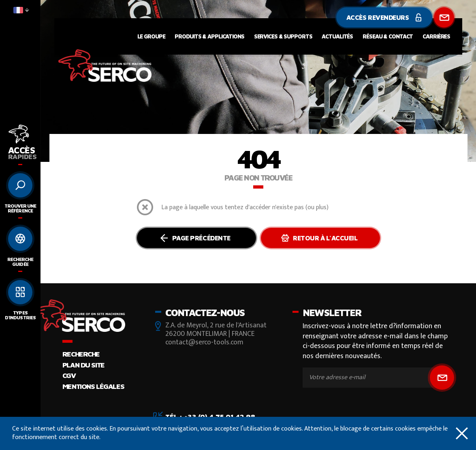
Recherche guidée (20, 262)
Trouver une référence (20, 208)
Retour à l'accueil (319, 238)
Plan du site (83, 365)
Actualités (337, 36)
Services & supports (283, 36)
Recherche (81, 354)
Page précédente (195, 238)
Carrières (436, 36)
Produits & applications (209, 36)
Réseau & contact (388, 36)
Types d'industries (20, 315)
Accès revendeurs (384, 17)
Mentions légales (93, 386)
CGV (69, 375)
